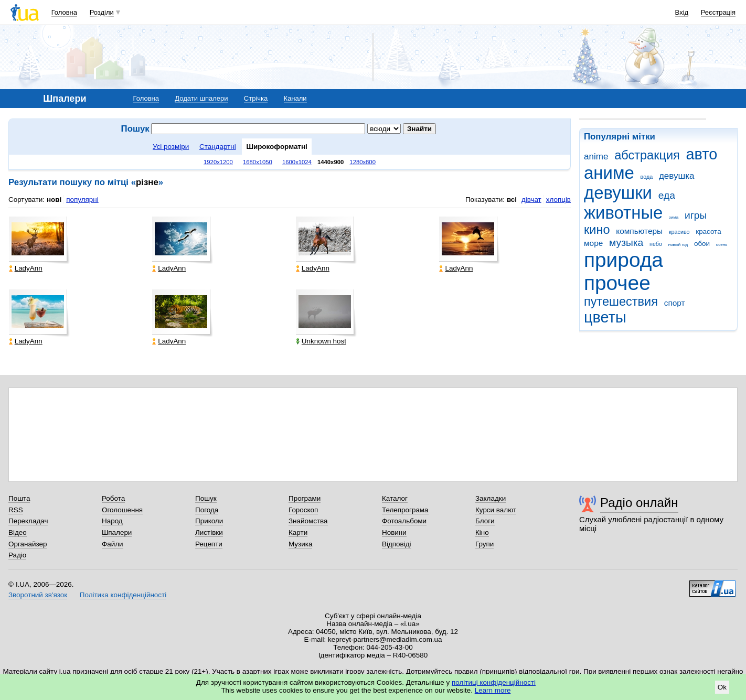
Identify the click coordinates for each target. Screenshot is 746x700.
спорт (675, 303)
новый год (678, 245)
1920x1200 (218, 162)
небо (656, 244)
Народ (112, 521)
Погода (207, 510)
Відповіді (397, 544)
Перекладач (28, 521)
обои (702, 244)
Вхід (682, 12)
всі (512, 200)
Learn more (493, 690)
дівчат (531, 200)
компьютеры (639, 231)
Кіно (482, 532)
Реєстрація (718, 12)
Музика (300, 544)
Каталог (395, 498)
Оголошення (122, 510)
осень (722, 245)
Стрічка (256, 98)
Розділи (102, 12)
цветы (605, 317)
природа (624, 260)
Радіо (17, 555)
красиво (679, 232)
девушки (618, 193)
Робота (113, 498)
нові (54, 200)
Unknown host (321, 341)
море (593, 243)
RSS (16, 510)
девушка (677, 176)
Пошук (206, 498)
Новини (394, 532)
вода (647, 177)
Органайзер (28, 544)
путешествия (621, 301)
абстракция (647, 155)
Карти (298, 532)
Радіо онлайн (639, 503)
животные (623, 213)
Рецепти (209, 544)
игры (696, 215)
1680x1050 (258, 162)
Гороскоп (303, 510)
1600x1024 (297, 162)
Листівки (209, 532)
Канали (295, 98)
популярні (82, 200)
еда (667, 195)
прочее (617, 283)
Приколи (209, 521)
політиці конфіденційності (494, 682)
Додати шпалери (201, 98)
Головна (64, 12)
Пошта (19, 498)
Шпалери (117, 532)
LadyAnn (26, 268)
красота (708, 231)
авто (702, 154)
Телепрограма (405, 510)
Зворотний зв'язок (38, 595)
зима (674, 217)
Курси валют (496, 510)
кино (597, 230)
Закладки (491, 498)
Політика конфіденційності (123, 595)
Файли (113, 544)
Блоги (485, 521)
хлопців (558, 200)
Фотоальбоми (404, 521)
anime (596, 157)
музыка (626, 243)
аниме (609, 173)
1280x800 (363, 162)
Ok (722, 687)
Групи (484, 544)
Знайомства (308, 521)
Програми (305, 498)
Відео (18, 532)
